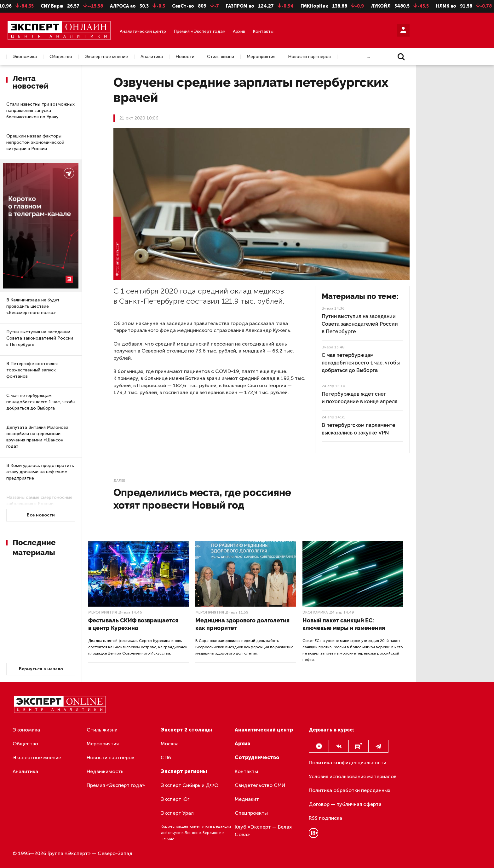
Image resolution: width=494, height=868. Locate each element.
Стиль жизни (221, 57)
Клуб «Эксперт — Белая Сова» (263, 831)
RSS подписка (325, 818)
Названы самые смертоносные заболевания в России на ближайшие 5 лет (39, 504)
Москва (170, 744)
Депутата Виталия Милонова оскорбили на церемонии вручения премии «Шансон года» (37, 437)
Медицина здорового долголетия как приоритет (242, 624)
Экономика (25, 57)
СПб (166, 757)
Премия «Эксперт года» (199, 31)
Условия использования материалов (353, 776)
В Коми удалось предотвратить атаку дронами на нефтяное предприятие (40, 472)
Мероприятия (261, 57)
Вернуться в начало (41, 669)
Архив (239, 31)
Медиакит (247, 799)
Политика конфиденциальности (348, 763)
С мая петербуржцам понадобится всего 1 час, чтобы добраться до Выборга (41, 402)
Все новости (41, 515)
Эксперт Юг (175, 799)
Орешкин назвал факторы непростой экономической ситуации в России (35, 142)
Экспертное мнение (106, 57)
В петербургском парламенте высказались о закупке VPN (359, 429)
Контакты (263, 31)
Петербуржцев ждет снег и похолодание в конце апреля (359, 398)
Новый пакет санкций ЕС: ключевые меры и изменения (344, 624)
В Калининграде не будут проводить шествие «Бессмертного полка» (33, 306)
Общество (61, 57)
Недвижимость (105, 771)
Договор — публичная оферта (345, 804)
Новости (185, 57)
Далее (119, 481)
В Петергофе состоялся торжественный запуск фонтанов (32, 370)
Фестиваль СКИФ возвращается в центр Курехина (133, 624)
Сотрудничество (257, 757)
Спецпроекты (251, 813)
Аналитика (152, 57)
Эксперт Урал (177, 813)
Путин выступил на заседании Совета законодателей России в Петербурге (40, 338)
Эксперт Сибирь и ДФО (190, 785)
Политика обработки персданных (350, 790)
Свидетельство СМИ (260, 785)
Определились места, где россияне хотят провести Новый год (202, 499)
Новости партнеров (309, 57)
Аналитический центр (143, 31)
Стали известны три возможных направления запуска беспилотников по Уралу (40, 111)
